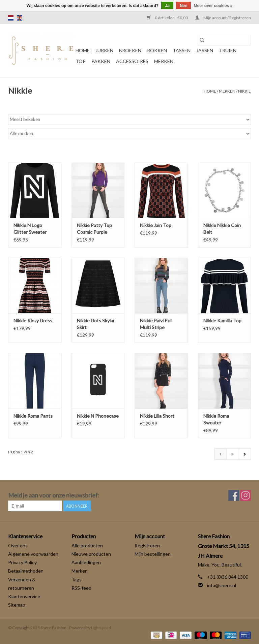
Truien (228, 50)
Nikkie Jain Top (156, 225)
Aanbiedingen (86, 562)
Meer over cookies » (213, 6)
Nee (183, 6)
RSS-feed (81, 588)
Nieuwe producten (91, 554)
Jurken (104, 50)
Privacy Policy (22, 562)
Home (83, 50)
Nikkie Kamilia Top (222, 320)
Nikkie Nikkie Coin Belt (222, 229)
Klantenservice (24, 596)
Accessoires (132, 61)
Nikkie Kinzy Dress (33, 320)
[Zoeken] (224, 40)
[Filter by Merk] (129, 134)
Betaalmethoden (26, 571)
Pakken (101, 61)
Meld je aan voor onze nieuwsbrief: (54, 495)
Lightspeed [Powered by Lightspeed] (101, 628)
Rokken (157, 50)
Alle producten (87, 545)
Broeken (130, 50)
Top (81, 61)
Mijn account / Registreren (223, 18)
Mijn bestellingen (153, 554)
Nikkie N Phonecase (98, 416)
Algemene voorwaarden (33, 554)
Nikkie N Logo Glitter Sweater (30, 229)
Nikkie (244, 91)
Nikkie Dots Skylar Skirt (96, 324)
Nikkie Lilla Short (157, 416)
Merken (164, 61)
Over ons (18, 545)
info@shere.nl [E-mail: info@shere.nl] (222, 585)
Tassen (182, 50)
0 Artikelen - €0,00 (168, 18)
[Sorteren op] (129, 120)
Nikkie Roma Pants (33, 416)
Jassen (205, 50)
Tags (77, 579)
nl (11, 18)
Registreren (147, 545)
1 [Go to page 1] (220, 454)
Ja (167, 6)
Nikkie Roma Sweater (216, 419)
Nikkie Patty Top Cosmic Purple (94, 229)
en (20, 18)
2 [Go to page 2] (232, 454)
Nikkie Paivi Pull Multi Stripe (156, 324)
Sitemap (17, 605)
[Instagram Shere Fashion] (246, 495)
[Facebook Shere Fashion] (234, 495)
